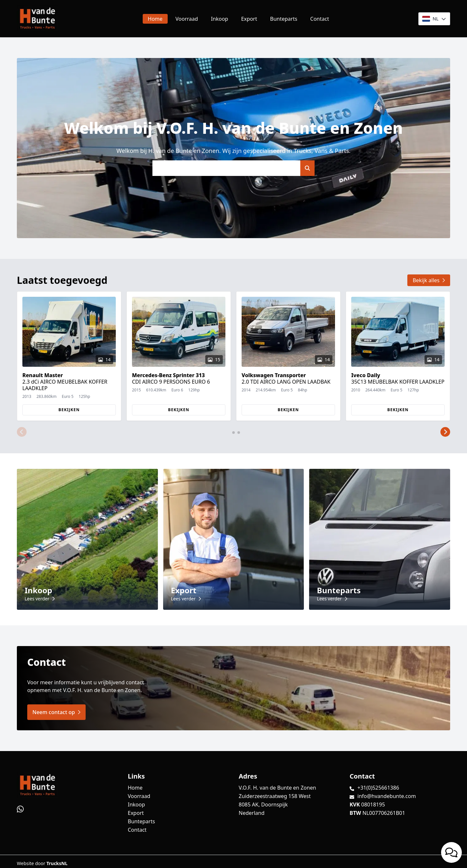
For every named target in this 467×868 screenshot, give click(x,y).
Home (155, 19)
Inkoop (219, 19)
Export (249, 19)
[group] (69, 356)
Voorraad (187, 19)
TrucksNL (57, 863)
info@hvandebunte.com (387, 796)
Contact (320, 19)
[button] (22, 432)
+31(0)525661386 (378, 788)
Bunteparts (284, 19)
